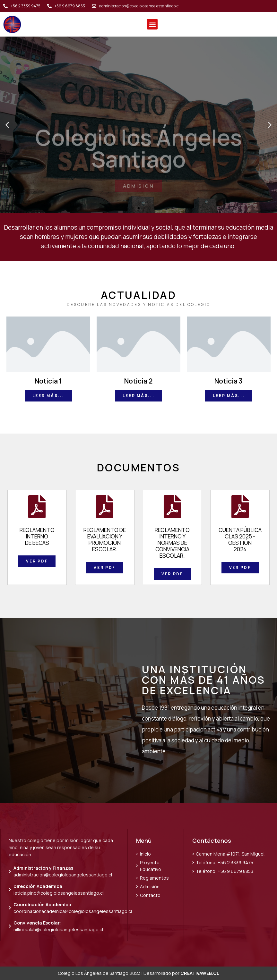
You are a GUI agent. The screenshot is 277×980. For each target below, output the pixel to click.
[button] (152, 24)
